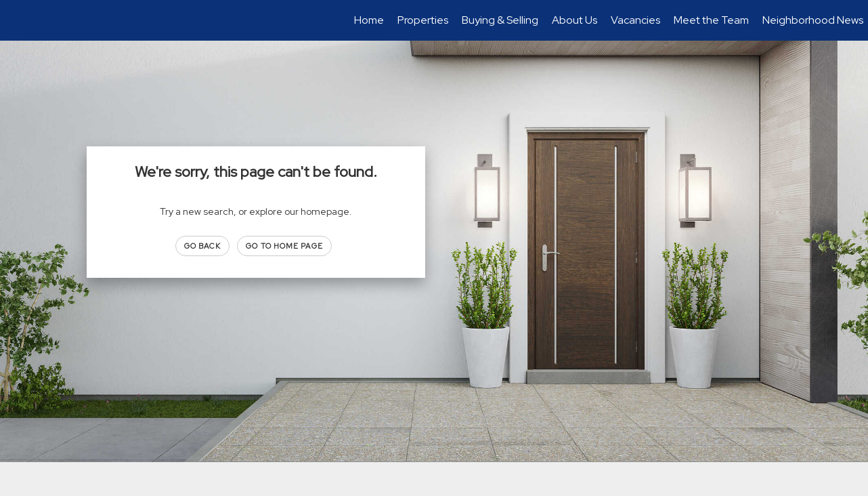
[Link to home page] (17, 20)
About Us (574, 20)
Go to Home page (284, 246)
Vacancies (635, 20)
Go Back (203, 246)
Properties (423, 20)
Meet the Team (711, 20)
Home (369, 20)
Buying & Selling (500, 20)
